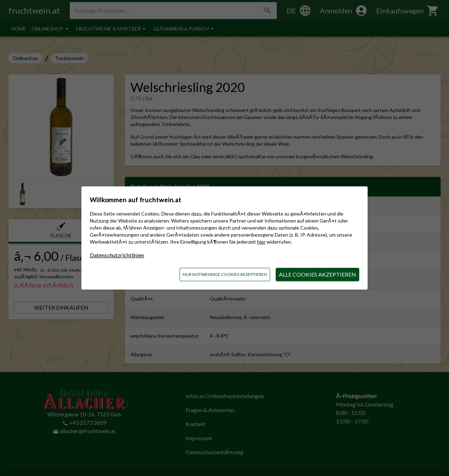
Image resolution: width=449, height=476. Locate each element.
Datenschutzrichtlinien (117, 255)
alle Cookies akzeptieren (317, 274)
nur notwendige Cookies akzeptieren (225, 274)
